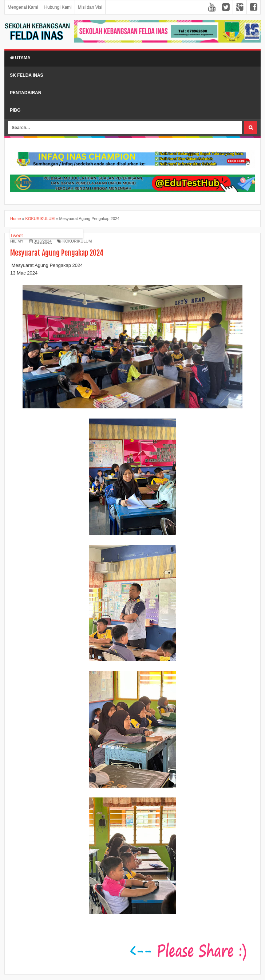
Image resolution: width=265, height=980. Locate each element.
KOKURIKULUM (77, 241)
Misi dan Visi (90, 7)
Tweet (17, 235)
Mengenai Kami (23, 7)
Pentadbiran (25, 93)
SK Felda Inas (27, 75)
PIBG (15, 110)
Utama (20, 58)
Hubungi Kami (58, 7)
